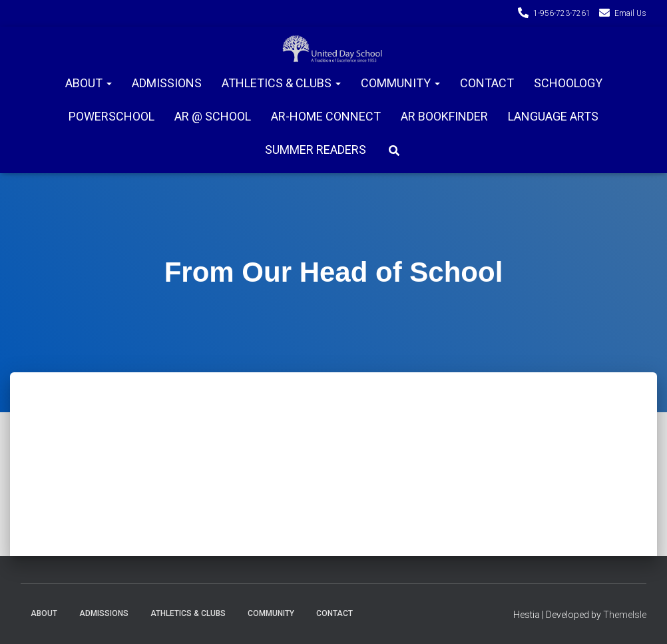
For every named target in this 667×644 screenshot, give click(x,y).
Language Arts (553, 116)
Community (400, 83)
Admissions (167, 83)
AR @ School (213, 116)
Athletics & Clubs (281, 83)
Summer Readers (316, 150)
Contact (487, 83)
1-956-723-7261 (562, 13)
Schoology (568, 83)
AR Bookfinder (444, 116)
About (89, 83)
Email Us (630, 13)
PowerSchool (111, 116)
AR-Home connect (326, 116)
